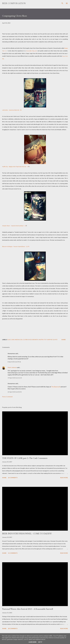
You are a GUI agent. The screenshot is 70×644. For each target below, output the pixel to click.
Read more (64, 478)
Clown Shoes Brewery (31, 340)
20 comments (13, 628)
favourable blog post (32, 51)
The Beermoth (56, 387)
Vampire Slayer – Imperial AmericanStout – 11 (14, 226)
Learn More (32, 642)
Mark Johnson (12, 367)
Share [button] (64, 340)
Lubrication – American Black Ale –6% (12, 110)
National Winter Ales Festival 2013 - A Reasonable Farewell (28, 609)
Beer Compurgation (14, 3)
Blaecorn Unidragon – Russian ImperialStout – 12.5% (16, 247)
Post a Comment (7, 397)
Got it (40, 642)
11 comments (13, 553)
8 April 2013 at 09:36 (14, 362)
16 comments (13, 478)
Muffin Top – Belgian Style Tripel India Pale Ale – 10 (15, 167)
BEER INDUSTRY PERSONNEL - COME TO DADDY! (27, 533)
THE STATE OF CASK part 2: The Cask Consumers (25, 458)
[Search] (62, 3)
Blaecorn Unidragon (15, 340)
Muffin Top (43, 340)
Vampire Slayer (52, 340)
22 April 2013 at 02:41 (15, 392)
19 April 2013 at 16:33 (15, 378)
